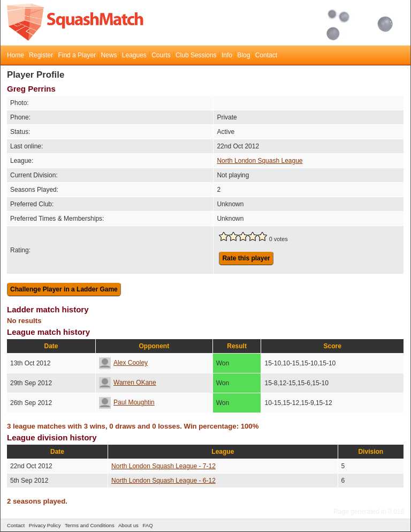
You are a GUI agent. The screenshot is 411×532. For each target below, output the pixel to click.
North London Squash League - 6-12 (163, 481)
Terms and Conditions (90, 525)
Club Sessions (196, 55)
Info (227, 55)
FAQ (147, 525)
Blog (243, 55)
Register (41, 55)
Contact (266, 55)
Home (16, 55)
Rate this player (246, 258)
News (109, 55)
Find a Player (77, 55)
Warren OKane (128, 383)
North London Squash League (260, 161)
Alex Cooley (123, 363)
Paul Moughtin (127, 402)
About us (128, 525)
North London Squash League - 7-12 (163, 466)
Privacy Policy (45, 525)
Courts (161, 55)
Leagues (134, 55)
